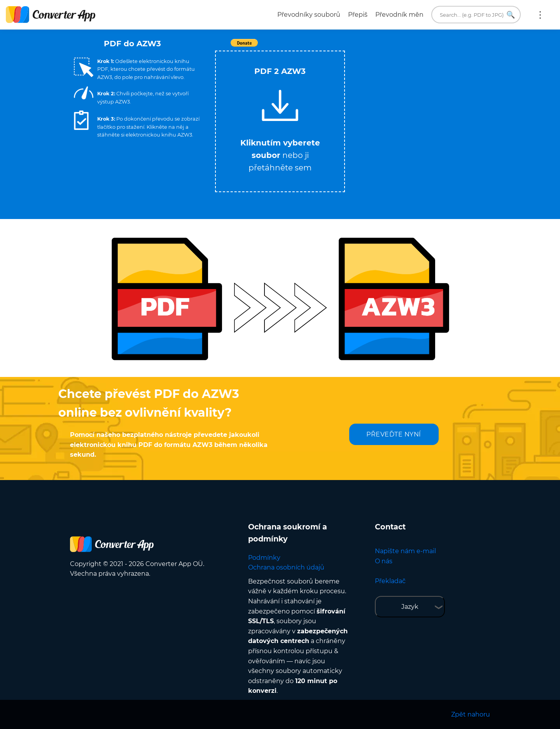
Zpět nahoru (471, 714)
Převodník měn (399, 15)
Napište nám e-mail (405, 551)
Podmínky (264, 558)
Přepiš (358, 15)
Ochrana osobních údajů (286, 567)
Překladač (390, 581)
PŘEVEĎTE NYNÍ (394, 434)
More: (540, 15)
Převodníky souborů (309, 15)
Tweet (325, 47)
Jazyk (410, 607)
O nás (384, 561)
